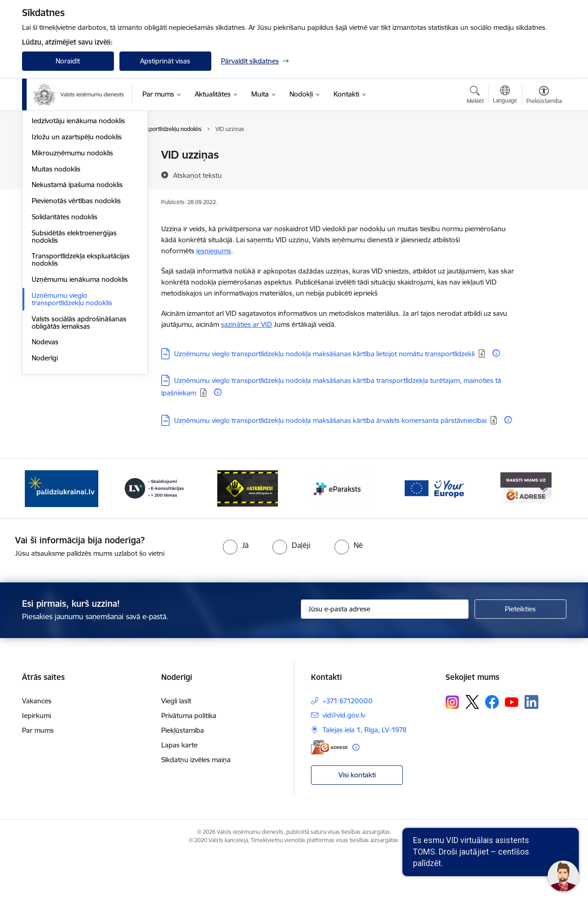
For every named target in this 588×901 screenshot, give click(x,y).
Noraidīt (68, 61)
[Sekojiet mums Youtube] (512, 748)
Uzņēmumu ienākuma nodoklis (80, 378)
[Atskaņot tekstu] (198, 175)
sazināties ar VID (246, 324)
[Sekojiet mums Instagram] (452, 749)
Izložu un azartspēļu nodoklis (77, 235)
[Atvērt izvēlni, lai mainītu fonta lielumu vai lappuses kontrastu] (544, 96)
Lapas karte (179, 792)
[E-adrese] (329, 794)
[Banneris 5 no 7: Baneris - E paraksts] (340, 535)
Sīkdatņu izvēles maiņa (196, 807)
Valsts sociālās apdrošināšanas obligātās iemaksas (79, 421)
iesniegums (214, 251)
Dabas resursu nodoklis (68, 187)
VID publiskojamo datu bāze (75, 155)
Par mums (38, 777)
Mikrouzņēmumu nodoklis (72, 251)
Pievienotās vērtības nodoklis (76, 299)
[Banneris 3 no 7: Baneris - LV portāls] (154, 535)
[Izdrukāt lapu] (543, 151)
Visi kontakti (357, 821)
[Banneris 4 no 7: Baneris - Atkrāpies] (248, 535)
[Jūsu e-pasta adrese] (385, 656)
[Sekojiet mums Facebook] (492, 749)
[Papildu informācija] (496, 353)
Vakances (37, 748)
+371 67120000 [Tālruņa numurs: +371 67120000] (348, 748)
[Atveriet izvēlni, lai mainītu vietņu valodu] (505, 96)
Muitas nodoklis (56, 267)
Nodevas (45, 440)
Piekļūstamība (183, 777)
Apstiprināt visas (165, 61)
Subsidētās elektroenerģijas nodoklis (74, 335)
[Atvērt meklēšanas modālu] (475, 96)
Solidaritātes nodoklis (65, 315)
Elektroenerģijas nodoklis (71, 203)
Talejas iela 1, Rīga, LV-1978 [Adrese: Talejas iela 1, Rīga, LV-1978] (365, 777)
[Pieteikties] (520, 656)
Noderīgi (45, 456)
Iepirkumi (37, 762)
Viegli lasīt (176, 748)
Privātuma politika (189, 762)
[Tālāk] (545, 536)
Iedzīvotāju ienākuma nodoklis (78, 219)
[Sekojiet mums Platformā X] (472, 749)
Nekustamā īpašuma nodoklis (77, 283)
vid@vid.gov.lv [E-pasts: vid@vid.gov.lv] (344, 762)
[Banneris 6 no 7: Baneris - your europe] (434, 535)
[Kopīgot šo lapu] (543, 174)
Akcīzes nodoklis (57, 171)
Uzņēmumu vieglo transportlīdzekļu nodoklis (72, 397)
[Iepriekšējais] (43, 536)
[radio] (236, 592)
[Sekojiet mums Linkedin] (531, 749)
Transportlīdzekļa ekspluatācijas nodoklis (81, 358)
